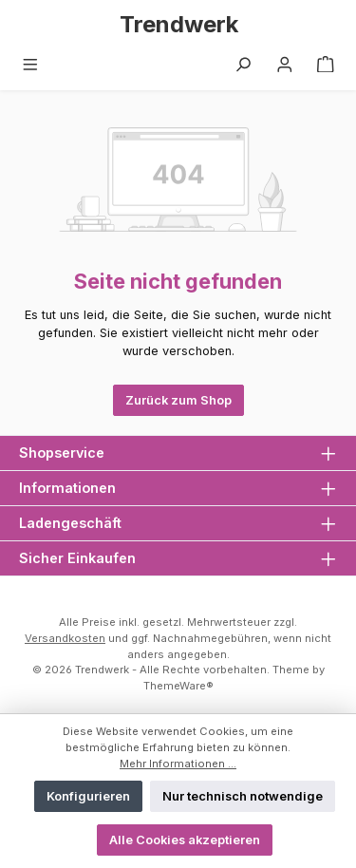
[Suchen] (243, 65)
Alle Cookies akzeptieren (185, 840)
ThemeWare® (178, 686)
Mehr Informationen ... (178, 764)
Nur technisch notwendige (243, 796)
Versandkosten (65, 638)
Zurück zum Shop (178, 400)
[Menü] (30, 65)
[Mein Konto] (285, 65)
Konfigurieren (88, 796)
